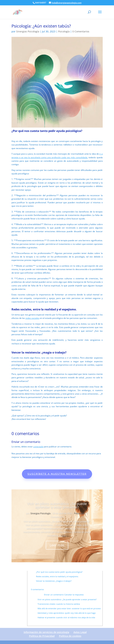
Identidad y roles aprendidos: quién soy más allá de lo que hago (67, 613)
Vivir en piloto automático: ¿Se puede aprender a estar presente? (57, 505)
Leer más (57, 545)
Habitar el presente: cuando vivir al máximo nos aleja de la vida (66, 617)
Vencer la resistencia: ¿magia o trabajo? (54, 581)
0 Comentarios (81, 31)
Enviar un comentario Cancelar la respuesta (64, 595)
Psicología (64, 31)
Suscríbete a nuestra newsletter (57, 474)
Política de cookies (70, 636)
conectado (38, 447)
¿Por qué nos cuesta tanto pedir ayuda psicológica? (59, 572)
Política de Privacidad (42, 636)
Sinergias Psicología (28, 31)
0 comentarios (37, 589)
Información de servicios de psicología (46, 632)
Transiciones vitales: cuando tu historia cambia (59, 604)
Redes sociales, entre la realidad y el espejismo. (57, 576)
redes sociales (32, 318)
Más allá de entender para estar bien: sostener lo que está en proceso (69, 608)
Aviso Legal (80, 632)
